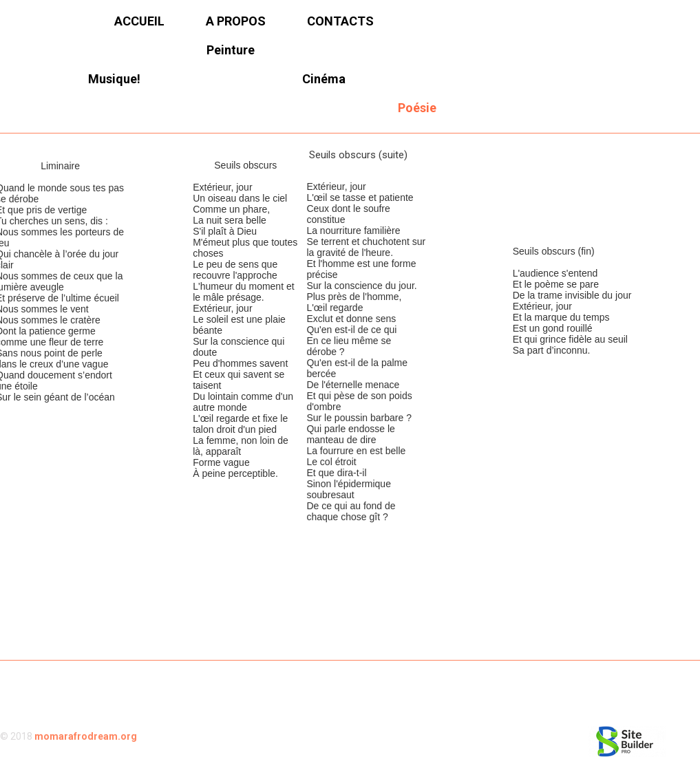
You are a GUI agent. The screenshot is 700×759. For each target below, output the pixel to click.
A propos (236, 21)
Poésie (417, 108)
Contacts (340, 21)
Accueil (139, 21)
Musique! (114, 79)
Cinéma (324, 79)
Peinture (231, 50)
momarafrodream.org (86, 736)
